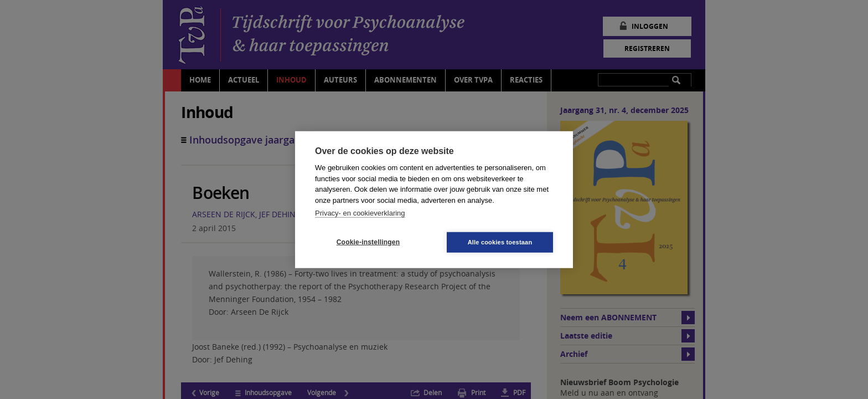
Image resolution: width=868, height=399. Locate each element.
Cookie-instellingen (368, 242)
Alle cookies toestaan (500, 242)
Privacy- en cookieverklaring (360, 213)
